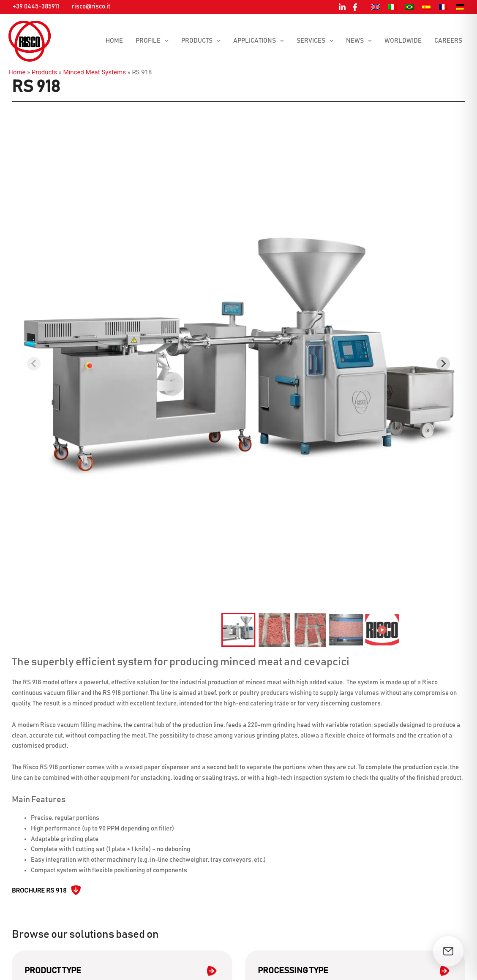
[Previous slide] (34, 364)
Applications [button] (259, 41)
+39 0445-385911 (36, 7)
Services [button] (315, 41)
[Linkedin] (342, 7)
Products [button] (201, 41)
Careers (448, 41)
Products (44, 72)
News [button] (359, 41)
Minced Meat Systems (95, 72)
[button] (165, 41)
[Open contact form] (448, 951)
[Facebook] (355, 7)
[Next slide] (443, 364)
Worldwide (403, 41)
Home (114, 41)
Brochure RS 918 (39, 890)
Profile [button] (152, 41)
